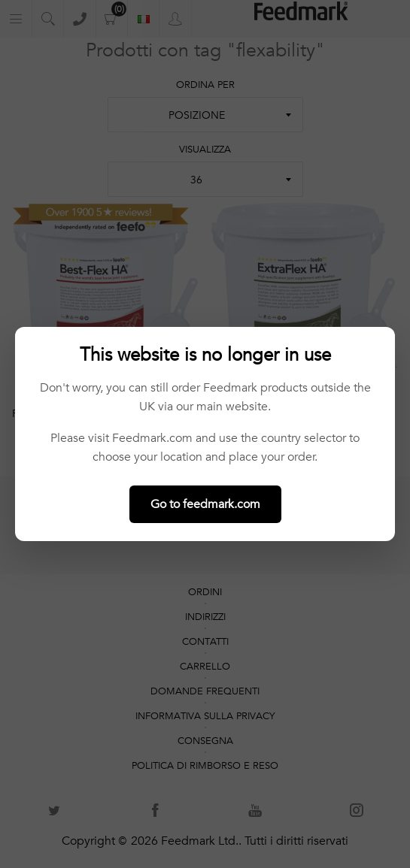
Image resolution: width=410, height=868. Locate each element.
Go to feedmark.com (205, 504)
